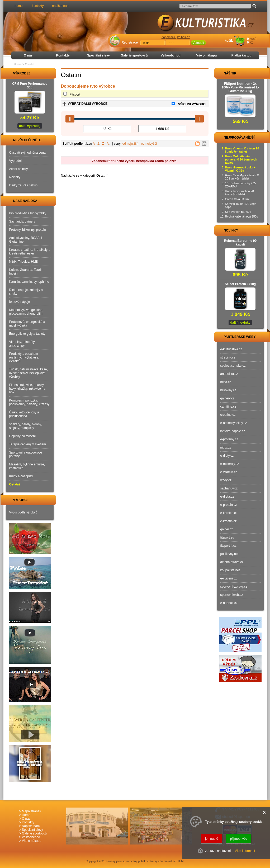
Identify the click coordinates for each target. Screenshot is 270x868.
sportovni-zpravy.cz (234, 587)
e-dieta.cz (227, 497)
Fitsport (75, 95)
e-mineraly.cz (230, 464)
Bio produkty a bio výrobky (28, 213)
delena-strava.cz (232, 562)
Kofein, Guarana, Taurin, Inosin (26, 272)
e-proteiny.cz (229, 439)
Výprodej (15, 161)
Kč (252, 43)
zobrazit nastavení (218, 851)
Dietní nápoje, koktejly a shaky (26, 292)
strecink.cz (228, 357)
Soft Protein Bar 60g (238, 212)
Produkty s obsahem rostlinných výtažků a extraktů (24, 357)
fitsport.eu (227, 537)
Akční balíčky (19, 169)
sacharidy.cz (229, 488)
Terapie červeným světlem (28, 444)
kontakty (38, 6)
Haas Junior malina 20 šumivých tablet (240, 193)
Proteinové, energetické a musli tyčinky (27, 324)
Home (18, 64)
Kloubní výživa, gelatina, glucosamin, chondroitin (26, 312)
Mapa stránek (32, 811)
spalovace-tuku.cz (233, 366)
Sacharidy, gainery (22, 221)
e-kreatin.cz (229, 521)
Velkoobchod (171, 55)
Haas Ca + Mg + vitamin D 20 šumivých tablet (242, 177)
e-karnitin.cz (229, 513)
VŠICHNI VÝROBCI (192, 104)
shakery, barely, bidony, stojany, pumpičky (26, 426)
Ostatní (15, 484)
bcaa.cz (226, 382)
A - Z (96, 144)
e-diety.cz (227, 456)
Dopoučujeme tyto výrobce (88, 86)
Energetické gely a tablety (27, 334)
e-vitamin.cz (229, 472)
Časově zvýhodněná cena (27, 153)
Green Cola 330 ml (237, 199)
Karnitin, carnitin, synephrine (29, 282)
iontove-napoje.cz (233, 431)
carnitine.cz (228, 407)
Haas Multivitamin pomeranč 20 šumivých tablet (241, 159)
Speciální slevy (98, 55)
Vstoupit (198, 43)
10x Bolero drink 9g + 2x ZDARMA (241, 185)
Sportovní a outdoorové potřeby (26, 454)
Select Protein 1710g (240, 284)
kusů (253, 39)
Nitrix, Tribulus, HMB (24, 262)
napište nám (61, 6)
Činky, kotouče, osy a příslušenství (24, 414)
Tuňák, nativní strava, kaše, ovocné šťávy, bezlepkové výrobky (29, 373)
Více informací (245, 851)
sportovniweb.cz (232, 595)
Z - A (105, 144)
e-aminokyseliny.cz (234, 423)
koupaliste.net (230, 570)
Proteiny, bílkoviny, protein (28, 230)
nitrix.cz (226, 447)
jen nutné (212, 839)
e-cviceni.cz (229, 578)
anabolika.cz (229, 374)
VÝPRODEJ (17, 73)
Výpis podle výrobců (23, 512)
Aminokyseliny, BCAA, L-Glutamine (27, 240)
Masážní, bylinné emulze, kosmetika (27, 466)
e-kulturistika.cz (231, 349)
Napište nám (31, 826)
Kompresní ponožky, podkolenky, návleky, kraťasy (29, 402)
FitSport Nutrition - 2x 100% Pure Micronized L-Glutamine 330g (240, 87)
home (19, 6)
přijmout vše (239, 839)
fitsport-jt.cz (228, 546)
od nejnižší (130, 144)
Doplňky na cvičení (23, 436)
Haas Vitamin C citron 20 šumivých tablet (242, 150)
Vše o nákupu (206, 55)
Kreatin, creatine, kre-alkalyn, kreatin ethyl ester (30, 252)
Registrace (130, 43)
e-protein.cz (229, 505)
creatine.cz (228, 415)
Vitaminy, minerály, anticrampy (22, 344)
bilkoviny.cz (228, 390)
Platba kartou (241, 55)
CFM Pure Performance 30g (30, 86)
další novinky (240, 323)
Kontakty (63, 55)
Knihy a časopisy (21, 476)
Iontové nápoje (20, 302)
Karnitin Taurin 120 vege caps (241, 205)
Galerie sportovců (134, 55)
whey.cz (226, 480)
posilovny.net (229, 554)
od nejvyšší (149, 144)
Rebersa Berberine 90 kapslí (240, 243)
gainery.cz (228, 398)
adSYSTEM (176, 861)
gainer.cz (227, 529)
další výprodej (30, 126)
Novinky (15, 177)
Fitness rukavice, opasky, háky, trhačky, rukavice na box (27, 389)
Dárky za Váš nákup (23, 185)
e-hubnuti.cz (229, 603)
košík (229, 41)
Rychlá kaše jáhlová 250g (242, 216)
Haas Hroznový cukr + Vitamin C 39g (240, 169)
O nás (28, 55)
